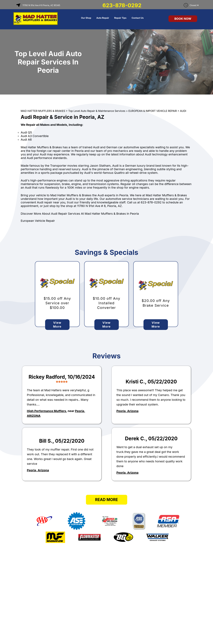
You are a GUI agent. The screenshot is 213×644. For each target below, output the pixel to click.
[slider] (62, 382)
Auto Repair (103, 18)
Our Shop (86, 18)
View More (57, 325)
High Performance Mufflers (47, 411)
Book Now (183, 19)
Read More (106, 500)
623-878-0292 (122, 5)
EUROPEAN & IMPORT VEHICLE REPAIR (153, 111)
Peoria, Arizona (127, 411)
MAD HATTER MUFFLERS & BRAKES (43, 111)
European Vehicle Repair (38, 221)
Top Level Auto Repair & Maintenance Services (97, 111)
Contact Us (138, 18)
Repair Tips (120, 18)
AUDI (183, 111)
